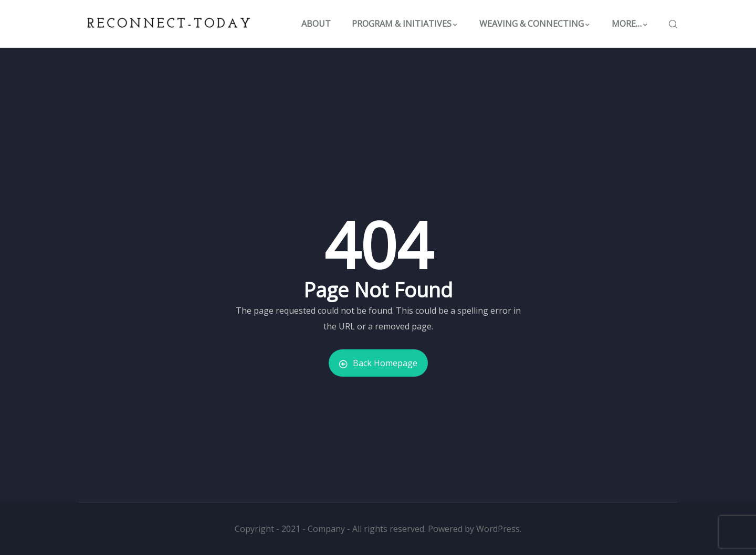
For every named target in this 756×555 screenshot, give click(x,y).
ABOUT (316, 24)
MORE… (630, 24)
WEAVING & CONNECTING (535, 24)
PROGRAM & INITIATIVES (405, 24)
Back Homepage (378, 363)
